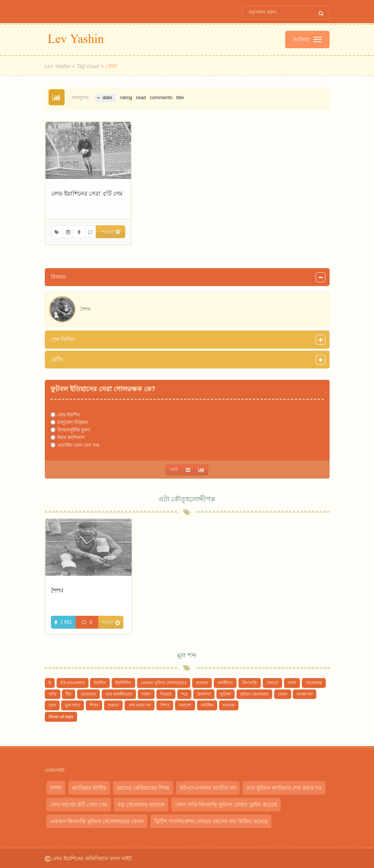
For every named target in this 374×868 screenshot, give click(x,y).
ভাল (52, 705)
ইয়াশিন (100, 683)
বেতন (283, 694)
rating (126, 97)
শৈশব (57, 591)
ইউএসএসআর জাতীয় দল (208, 788)
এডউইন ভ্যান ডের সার (78, 445)
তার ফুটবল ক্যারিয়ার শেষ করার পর (284, 788)
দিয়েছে (166, 694)
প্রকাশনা (204, 694)
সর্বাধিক (207, 705)
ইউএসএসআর (73, 683)
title (180, 97)
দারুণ (146, 694)
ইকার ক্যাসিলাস (71, 438)
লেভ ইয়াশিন (69, 415)
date (107, 97)
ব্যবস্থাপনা (305, 694)
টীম (69, 694)
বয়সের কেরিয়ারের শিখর (143, 788)
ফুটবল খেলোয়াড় (254, 694)
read (141, 97)
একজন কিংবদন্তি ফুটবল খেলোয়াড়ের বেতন (97, 821)
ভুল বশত (73, 705)
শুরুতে (113, 705)
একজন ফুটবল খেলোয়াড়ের (164, 683)
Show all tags (61, 716)
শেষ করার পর (140, 705)
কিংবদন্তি (250, 683)
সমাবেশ (185, 705)
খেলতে (272, 683)
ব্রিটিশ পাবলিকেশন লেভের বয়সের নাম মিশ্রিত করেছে (211, 821)
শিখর (94, 705)
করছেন (202, 683)
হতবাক (229, 705)
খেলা (292, 683)
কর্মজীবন (225, 683)
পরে (184, 694)
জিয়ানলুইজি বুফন (74, 430)
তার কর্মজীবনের (119, 694)
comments (161, 97)
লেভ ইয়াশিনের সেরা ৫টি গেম (87, 194)
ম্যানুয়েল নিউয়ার (73, 422)
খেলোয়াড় (314, 683)
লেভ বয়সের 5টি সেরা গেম (79, 805)
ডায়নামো (88, 694)
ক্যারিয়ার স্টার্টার (89, 788)
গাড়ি (53, 694)
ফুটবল (226, 694)
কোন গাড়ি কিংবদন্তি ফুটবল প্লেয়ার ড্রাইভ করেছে (226, 805)
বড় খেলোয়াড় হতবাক (141, 805)
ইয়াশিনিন (123, 683)
